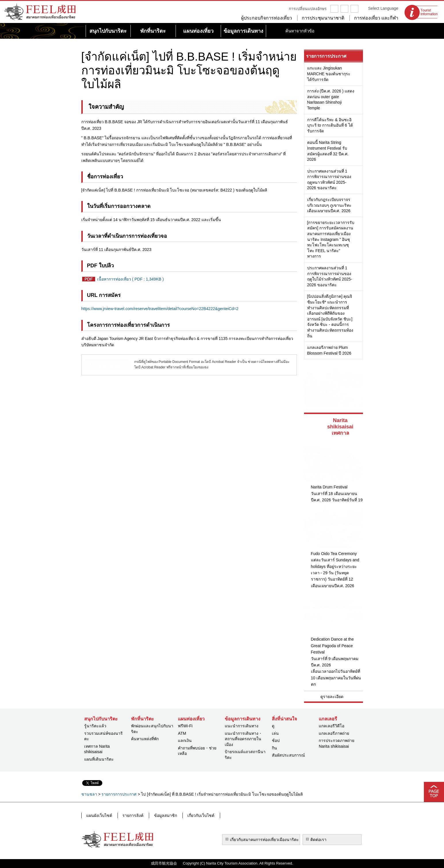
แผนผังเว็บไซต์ (99, 815)
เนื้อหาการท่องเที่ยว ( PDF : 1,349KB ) (130, 279)
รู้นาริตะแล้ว (95, 726)
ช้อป (276, 741)
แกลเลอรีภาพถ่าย (334, 733)
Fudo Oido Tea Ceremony (334, 554)
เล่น (275, 733)
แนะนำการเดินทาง (242, 726)
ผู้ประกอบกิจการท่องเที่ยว (267, 18)
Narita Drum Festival (329, 487)
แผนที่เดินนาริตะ (99, 759)
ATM (182, 733)
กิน (274, 748)
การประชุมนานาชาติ (323, 18)
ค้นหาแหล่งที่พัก (145, 739)
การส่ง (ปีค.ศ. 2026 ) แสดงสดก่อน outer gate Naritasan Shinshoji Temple (331, 99)
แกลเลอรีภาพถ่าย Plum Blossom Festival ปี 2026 (329, 350)
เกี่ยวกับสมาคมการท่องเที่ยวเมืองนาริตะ (264, 840)
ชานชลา (89, 794)
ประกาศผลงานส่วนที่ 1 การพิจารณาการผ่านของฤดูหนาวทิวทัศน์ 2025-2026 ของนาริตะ (329, 180)
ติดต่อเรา (318, 840)
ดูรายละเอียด (332, 697)
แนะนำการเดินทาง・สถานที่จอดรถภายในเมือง (244, 739)
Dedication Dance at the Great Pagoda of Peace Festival (332, 646)
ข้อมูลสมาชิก (164, 815)
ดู (273, 726)
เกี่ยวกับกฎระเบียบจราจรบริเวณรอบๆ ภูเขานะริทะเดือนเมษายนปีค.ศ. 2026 (329, 205)
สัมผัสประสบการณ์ (288, 755)
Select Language (383, 8)
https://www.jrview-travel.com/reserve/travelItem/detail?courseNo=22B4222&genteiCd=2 (160, 309)
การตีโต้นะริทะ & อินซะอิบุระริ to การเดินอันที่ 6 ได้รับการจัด (330, 125)
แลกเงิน (185, 741)
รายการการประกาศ (326, 56)
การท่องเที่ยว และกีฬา (376, 18)
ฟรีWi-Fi (185, 726)
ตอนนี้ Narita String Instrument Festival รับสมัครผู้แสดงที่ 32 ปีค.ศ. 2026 (328, 151)
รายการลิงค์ (132, 815)
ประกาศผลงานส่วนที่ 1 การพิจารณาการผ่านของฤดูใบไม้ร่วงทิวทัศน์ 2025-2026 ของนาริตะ (330, 276)
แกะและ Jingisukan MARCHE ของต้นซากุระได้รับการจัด (329, 74)
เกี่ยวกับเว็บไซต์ (198, 815)
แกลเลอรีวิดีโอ (331, 726)
